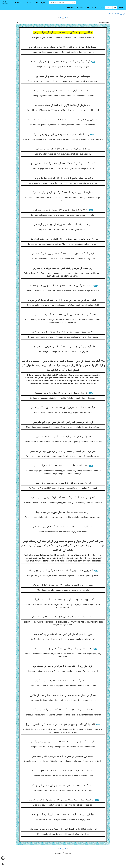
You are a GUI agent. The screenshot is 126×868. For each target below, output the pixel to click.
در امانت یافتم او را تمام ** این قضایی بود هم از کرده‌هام (63, 225)
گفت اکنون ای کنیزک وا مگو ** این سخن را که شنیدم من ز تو (63, 164)
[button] (20, 3)
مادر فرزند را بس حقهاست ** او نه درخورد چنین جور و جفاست (61, 286)
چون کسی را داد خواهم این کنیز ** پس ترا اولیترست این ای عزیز (63, 315)
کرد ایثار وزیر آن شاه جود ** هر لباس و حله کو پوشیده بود (63, 666)
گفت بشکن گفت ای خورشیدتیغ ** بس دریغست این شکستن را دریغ (61, 724)
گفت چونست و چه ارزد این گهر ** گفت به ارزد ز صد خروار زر (63, 600)
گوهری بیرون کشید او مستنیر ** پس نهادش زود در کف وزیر (63, 585)
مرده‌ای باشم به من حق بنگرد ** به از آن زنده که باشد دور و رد (63, 437)
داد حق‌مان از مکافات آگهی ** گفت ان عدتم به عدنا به (63, 105)
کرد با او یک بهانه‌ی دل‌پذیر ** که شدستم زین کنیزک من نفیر (63, 254)
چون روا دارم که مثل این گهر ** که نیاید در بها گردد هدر (63, 634)
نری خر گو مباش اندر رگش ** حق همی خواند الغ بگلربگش (63, 422)
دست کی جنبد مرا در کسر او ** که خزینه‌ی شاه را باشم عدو (63, 756)
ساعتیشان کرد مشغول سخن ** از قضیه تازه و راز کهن (63, 681)
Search (73, 3)
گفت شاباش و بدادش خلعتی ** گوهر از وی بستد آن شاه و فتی (61, 649)
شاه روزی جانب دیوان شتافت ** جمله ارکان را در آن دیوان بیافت (61, 571)
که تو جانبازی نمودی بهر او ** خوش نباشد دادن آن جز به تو (63, 332)
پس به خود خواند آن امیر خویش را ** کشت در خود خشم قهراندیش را (63, 239)
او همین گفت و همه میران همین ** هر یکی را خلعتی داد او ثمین (61, 800)
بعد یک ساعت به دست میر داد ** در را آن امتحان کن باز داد (63, 785)
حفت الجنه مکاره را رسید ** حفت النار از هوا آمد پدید (61, 466)
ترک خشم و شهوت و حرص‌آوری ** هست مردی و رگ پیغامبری (63, 408)
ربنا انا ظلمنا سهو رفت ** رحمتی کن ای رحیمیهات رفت (61, 134)
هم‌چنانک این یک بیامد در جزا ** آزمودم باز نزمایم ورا (63, 76)
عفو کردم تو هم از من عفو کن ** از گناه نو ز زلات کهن (63, 149)
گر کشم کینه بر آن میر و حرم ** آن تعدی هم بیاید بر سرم (61, 62)
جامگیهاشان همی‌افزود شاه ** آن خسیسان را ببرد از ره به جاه (63, 815)
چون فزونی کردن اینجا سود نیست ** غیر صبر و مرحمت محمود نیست (63, 120)
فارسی (123, 14)
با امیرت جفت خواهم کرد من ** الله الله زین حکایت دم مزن (63, 178)
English (111, 14)
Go (115, 7)
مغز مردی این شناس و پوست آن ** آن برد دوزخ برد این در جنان (63, 451)
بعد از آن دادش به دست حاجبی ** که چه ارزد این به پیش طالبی (63, 695)
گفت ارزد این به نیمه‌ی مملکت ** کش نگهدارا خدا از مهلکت (63, 710)
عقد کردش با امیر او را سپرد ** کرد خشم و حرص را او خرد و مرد (63, 347)
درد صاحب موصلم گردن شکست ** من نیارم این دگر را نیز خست (63, 91)
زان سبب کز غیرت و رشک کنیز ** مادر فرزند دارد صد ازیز (63, 268)
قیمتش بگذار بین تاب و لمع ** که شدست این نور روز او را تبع (63, 742)
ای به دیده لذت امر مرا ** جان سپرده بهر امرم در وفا (63, 512)
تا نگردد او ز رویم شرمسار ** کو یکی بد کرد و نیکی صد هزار (63, 193)
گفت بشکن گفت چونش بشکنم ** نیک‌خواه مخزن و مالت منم (63, 617)
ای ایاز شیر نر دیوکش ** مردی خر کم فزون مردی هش (63, 483)
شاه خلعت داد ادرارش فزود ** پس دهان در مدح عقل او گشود (63, 771)
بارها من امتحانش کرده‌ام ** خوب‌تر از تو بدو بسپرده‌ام (61, 210)
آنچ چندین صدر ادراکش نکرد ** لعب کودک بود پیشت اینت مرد (63, 498)
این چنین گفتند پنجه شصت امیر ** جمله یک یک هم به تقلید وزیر (63, 829)
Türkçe (117, 14)
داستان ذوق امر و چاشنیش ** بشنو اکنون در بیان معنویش (63, 527)
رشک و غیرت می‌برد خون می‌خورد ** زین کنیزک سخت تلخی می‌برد (63, 300)
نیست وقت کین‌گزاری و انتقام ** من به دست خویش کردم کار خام (63, 47)
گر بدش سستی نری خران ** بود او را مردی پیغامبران (61, 393)
